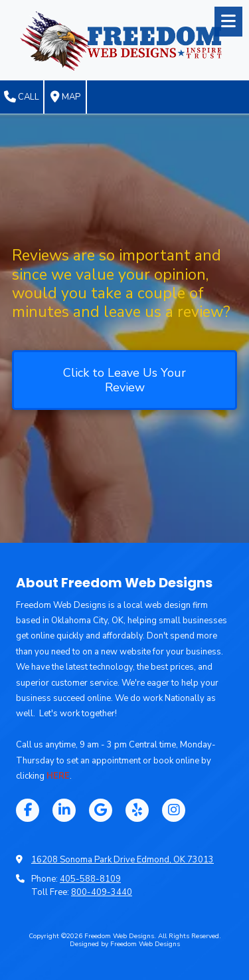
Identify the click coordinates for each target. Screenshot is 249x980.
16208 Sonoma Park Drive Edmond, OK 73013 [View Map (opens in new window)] (123, 860)
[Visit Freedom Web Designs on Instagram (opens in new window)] (174, 810)
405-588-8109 (90, 879)
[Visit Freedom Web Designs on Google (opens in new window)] (101, 810)
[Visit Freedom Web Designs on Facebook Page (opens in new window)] (28, 810)
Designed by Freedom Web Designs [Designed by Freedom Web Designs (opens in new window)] (125, 944)
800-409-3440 (102, 892)
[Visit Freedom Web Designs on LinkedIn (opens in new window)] (64, 810)
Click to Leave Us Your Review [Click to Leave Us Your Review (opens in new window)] (124, 380)
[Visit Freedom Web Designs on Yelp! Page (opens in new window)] (137, 810)
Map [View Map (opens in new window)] (65, 97)
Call (22, 97)
